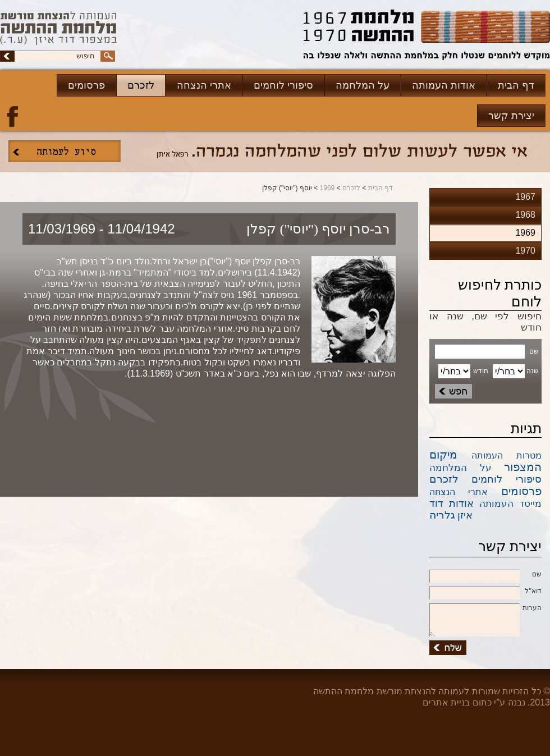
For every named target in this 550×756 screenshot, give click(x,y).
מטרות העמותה (507, 455)
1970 (525, 251)
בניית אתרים (446, 702)
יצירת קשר (511, 116)
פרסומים (86, 85)
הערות (485, 608)
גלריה (442, 515)
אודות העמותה (444, 85)
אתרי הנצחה (204, 85)
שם (485, 575)
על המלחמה (363, 85)
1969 (327, 188)
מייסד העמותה (510, 504)
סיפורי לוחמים (283, 85)
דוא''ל (485, 592)
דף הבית (516, 85)
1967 (525, 197)
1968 (525, 215)
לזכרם (141, 85)
